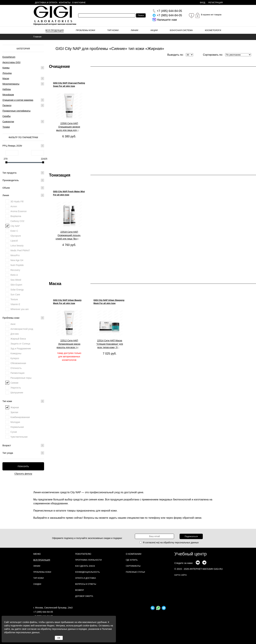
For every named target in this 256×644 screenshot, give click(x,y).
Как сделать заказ (85, 566)
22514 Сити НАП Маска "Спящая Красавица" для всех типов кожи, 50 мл (110, 344)
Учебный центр (191, 554)
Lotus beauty (17, 246)
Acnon (14, 206)
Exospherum (9, 57)
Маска (55, 284)
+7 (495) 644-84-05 (43, 612)
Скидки (37, 584)
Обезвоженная (18, 363)
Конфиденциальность (88, 572)
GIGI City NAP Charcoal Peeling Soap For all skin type (69, 85)
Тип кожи (113, 30)
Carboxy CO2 (17, 221)
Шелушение (17, 393)
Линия (23, 195)
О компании (134, 554)
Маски (6, 78)
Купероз (15, 358)
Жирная (15, 407)
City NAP (15, 226)
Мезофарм (8, 95)
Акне (13, 324)
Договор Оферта (84, 596)
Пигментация (17, 373)
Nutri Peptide (17, 265)
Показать (23, 466)
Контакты (65, 3)
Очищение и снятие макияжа (18, 100)
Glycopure (16, 236)
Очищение (60, 66)
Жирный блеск (18, 339)
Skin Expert (16, 285)
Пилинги (7, 105)
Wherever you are (20, 309)
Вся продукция (55, 30)
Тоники (6, 127)
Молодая (15, 422)
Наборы (7, 89)
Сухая (14, 432)
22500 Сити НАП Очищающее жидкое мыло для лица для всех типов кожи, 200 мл (69, 127)
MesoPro (15, 255)
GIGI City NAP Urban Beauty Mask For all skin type (67, 302)
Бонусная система (181, 30)
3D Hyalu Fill (17, 202)
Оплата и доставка (86, 578)
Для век (15, 334)
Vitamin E (15, 304)
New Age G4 (17, 260)
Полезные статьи (135, 572)
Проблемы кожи (86, 30)
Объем (23, 188)
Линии (135, 30)
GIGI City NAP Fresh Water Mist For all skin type (69, 193)
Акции (154, 30)
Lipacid (14, 241)
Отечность (16, 368)
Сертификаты (133, 566)
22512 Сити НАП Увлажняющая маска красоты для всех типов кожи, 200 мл (69, 344)
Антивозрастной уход (22, 329)
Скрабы (7, 116)
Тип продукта (23, 173)
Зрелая (14, 412)
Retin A (14, 275)
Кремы (6, 68)
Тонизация (60, 175)
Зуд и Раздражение (21, 349)
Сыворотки (8, 122)
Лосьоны (7, 73)
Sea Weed (16, 280)
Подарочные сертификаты (16, 111)
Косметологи (213, 30)
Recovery (15, 270)
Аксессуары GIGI (11, 62)
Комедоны (16, 353)
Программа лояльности (88, 560)
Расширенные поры (21, 378)
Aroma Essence (19, 211)
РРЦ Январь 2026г (23, 146)
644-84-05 (169, 11)
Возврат (80, 590)
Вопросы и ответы (86, 584)
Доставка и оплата (46, 3)
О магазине (79, 3)
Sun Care (15, 295)
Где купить (132, 560)
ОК (59, 638)
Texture (14, 299)
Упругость (16, 388)
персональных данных (187, 543)
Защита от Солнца (20, 344)
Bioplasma (16, 216)
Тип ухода (23, 453)
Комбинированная (20, 417)
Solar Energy (17, 290)
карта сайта (180, 575)
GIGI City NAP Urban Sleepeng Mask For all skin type (109, 302)
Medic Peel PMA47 (20, 250)
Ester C (14, 231)
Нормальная (17, 427)
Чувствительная (19, 437)
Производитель (23, 180)
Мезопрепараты (11, 84)
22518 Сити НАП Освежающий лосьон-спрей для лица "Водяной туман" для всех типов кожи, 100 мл (69, 235)
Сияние (14, 383)
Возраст (23, 445)
